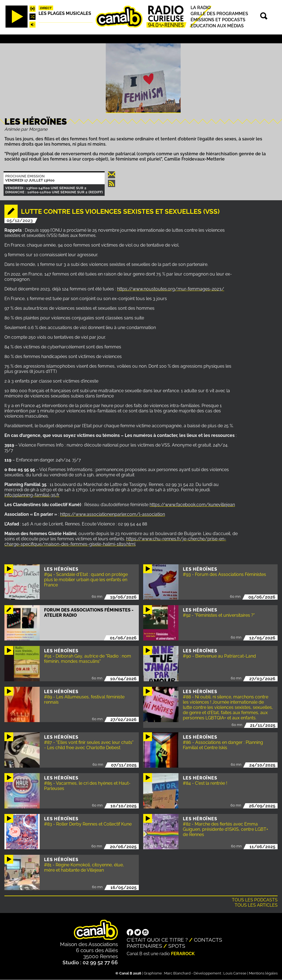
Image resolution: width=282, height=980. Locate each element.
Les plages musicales (65, 13)
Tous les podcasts (255, 900)
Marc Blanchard (177, 973)
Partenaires (144, 946)
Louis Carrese (235, 973)
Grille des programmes (219, 14)
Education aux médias (217, 26)
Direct (46, 8)
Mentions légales (263, 973)
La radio (201, 8)
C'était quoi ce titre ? (157, 940)
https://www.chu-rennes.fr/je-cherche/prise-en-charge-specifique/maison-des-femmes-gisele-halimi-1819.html (115, 541)
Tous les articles (256, 905)
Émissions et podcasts (218, 20)
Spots (177, 946)
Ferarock (183, 954)
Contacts (208, 940)
